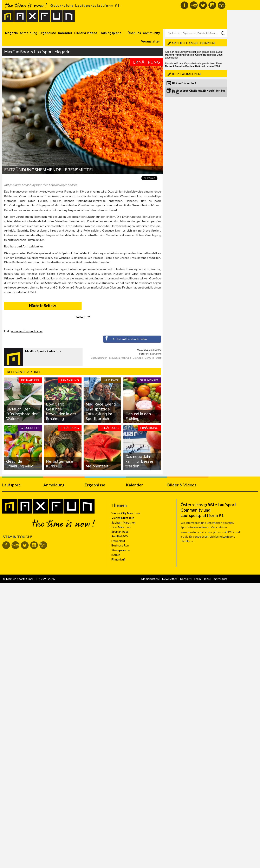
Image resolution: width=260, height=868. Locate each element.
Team (197, 579)
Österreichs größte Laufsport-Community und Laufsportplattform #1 (209, 510)
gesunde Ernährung (120, 358)
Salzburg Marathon (123, 522)
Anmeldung (29, 33)
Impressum (220, 579)
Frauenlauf (118, 541)
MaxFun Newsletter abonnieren (222, 5)
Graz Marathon (121, 527)
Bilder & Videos (86, 33)
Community (151, 33)
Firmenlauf (118, 559)
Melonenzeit (97, 466)
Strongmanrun (121, 550)
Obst (70, 274)
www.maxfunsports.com (27, 331)
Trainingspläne (110, 33)
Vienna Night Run (123, 518)
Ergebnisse (48, 33)
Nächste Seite (43, 306)
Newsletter (170, 579)
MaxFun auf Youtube (194, 5)
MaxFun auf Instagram (212, 5)
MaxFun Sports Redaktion (43, 351)
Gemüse (149, 358)
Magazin (11, 33)
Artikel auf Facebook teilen (125, 338)
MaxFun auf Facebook (184, 5)
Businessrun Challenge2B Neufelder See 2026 (199, 92)
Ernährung (147, 62)
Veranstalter (151, 41)
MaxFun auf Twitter (203, 5)
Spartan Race (120, 532)
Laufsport (11, 485)
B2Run (116, 555)
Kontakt (185, 579)
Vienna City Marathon (126, 513)
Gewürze (138, 358)
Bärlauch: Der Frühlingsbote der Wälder (22, 414)
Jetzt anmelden (186, 74)
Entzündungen (99, 358)
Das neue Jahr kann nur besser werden (139, 461)
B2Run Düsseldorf (184, 83)
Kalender (65, 33)
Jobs (207, 579)
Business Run (120, 545)
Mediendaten (150, 579)
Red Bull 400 (119, 536)
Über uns (134, 33)
